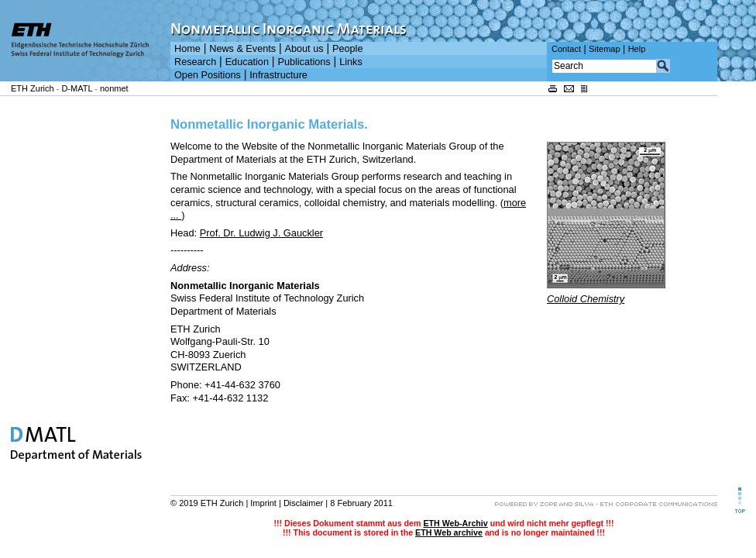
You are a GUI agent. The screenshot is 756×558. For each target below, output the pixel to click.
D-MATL (77, 88)
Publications (304, 62)
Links (351, 62)
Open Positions (208, 75)
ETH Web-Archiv (455, 523)
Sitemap (605, 49)
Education (247, 62)
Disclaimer (303, 503)
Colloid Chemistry (586, 299)
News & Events (242, 49)
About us (304, 49)
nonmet (114, 88)
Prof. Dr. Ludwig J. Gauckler (261, 233)
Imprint (263, 503)
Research (195, 62)
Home (187, 49)
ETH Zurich (33, 88)
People (347, 49)
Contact (566, 49)
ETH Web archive (449, 532)
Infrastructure (278, 75)
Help (637, 49)
